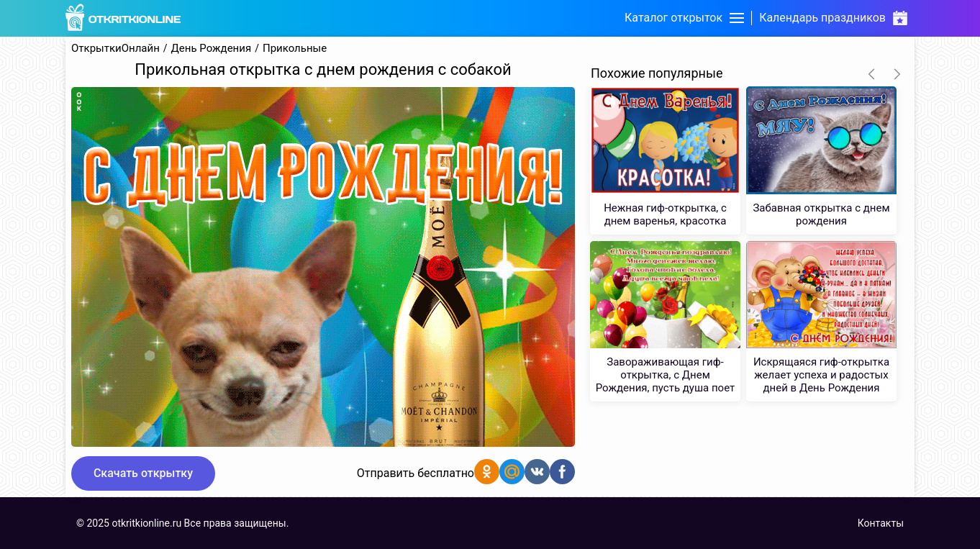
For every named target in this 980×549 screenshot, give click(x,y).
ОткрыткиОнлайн (115, 49)
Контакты (881, 523)
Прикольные (295, 49)
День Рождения (212, 49)
